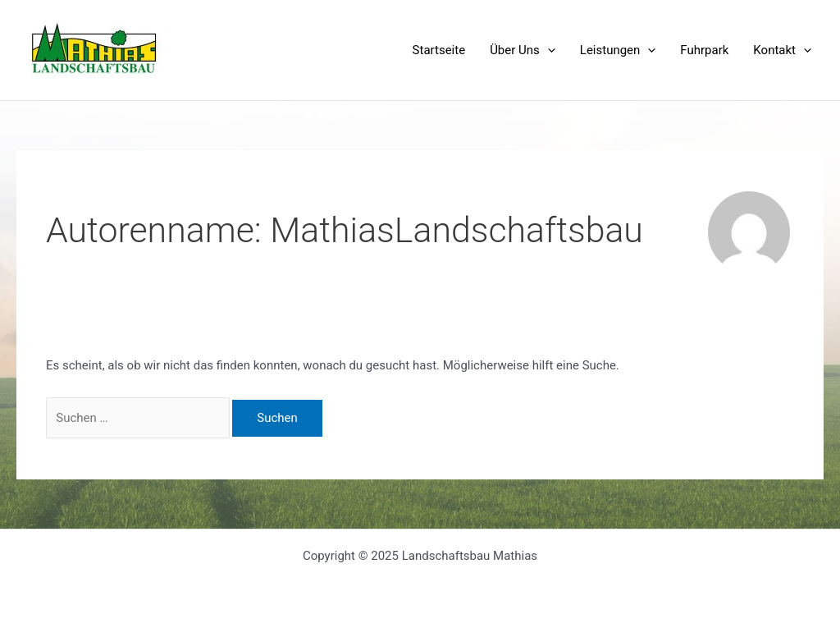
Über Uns (523, 50)
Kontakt (782, 50)
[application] (548, 50)
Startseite (439, 50)
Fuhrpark (704, 50)
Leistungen (618, 50)
